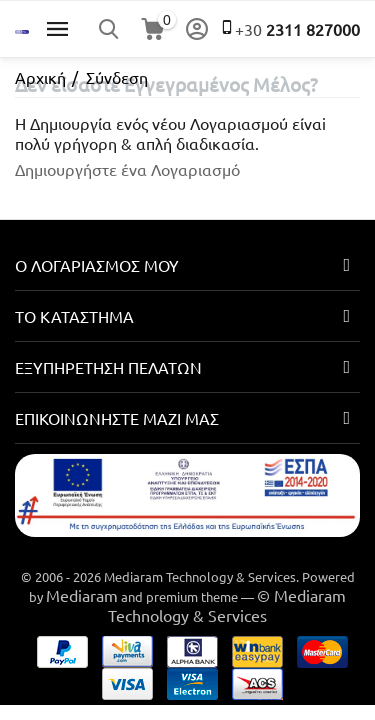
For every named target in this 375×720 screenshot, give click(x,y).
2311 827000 (297, 29)
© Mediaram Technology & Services (227, 605)
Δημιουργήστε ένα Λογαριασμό (127, 169)
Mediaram (82, 595)
